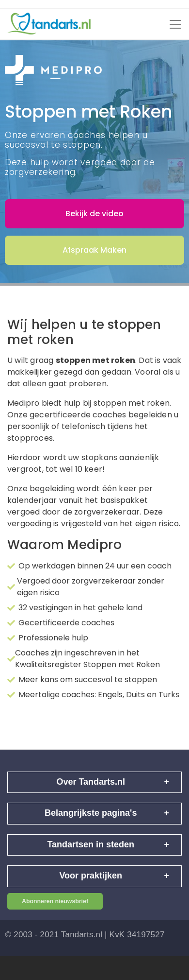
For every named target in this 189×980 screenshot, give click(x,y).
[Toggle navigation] (175, 24)
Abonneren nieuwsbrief (55, 901)
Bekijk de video (94, 214)
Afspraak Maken (94, 250)
